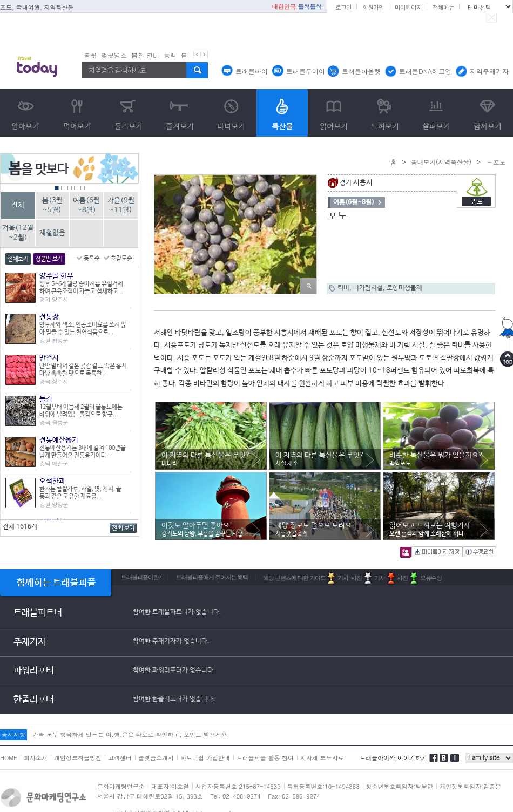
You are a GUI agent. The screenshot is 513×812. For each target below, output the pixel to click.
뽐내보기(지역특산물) (441, 162)
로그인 (343, 7)
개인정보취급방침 (78, 758)
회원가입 (373, 7)
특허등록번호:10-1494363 (323, 786)
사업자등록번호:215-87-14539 (238, 786)
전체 (18, 205)
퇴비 (343, 288)
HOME (9, 758)
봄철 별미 (145, 55)
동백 (170, 55)
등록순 (92, 259)
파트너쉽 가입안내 (205, 758)
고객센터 (120, 758)
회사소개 (36, 758)
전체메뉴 (443, 7)
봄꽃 (90, 55)
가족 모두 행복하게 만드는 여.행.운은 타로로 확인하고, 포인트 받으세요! (131, 735)
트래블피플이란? (141, 577)
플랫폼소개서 (156, 758)
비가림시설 (368, 288)
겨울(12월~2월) (18, 233)
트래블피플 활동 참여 (265, 758)
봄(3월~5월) (52, 205)
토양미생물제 (404, 288)
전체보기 (18, 259)
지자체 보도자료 (322, 758)
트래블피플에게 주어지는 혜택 (212, 577)
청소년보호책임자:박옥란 (400, 786)
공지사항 (13, 735)
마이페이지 (408, 7)
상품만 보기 (49, 259)
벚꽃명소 (114, 55)
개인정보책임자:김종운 (470, 786)
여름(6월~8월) (86, 205)
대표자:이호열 (170, 786)
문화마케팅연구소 (121, 786)
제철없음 (52, 233)
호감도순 (122, 259)
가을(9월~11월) (121, 205)
